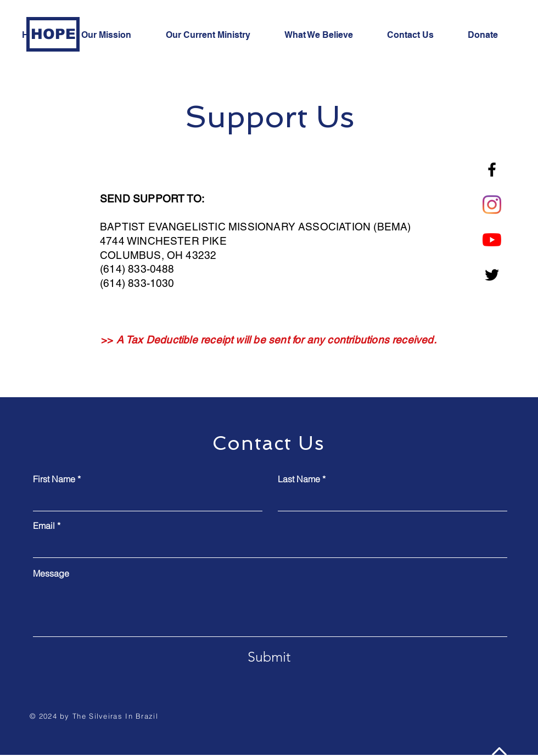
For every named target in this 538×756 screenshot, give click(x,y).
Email (44, 526)
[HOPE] (53, 34)
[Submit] (269, 657)
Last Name (299, 479)
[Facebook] (492, 170)
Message (51, 573)
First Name (54, 479)
